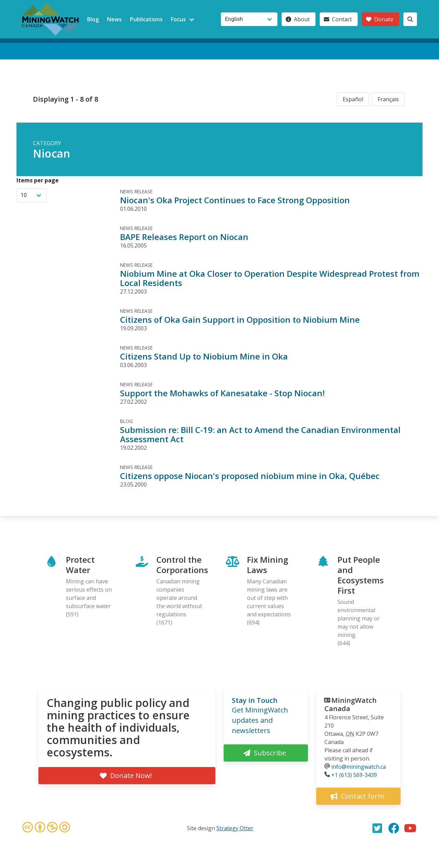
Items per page (38, 180)
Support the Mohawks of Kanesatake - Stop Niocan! (222, 393)
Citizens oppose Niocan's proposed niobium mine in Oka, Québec (250, 476)
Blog (93, 19)
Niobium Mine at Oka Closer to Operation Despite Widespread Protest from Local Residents (270, 278)
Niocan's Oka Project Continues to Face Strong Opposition (235, 200)
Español (353, 99)
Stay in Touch (255, 700)
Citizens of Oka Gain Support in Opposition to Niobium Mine (240, 319)
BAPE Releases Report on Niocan (184, 237)
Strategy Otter (235, 828)
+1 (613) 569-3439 (354, 775)
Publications (146, 19)
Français (388, 99)
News (114, 19)
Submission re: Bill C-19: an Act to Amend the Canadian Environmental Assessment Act (260, 434)
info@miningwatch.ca (359, 767)
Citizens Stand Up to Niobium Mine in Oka (204, 356)
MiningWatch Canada (351, 704)
